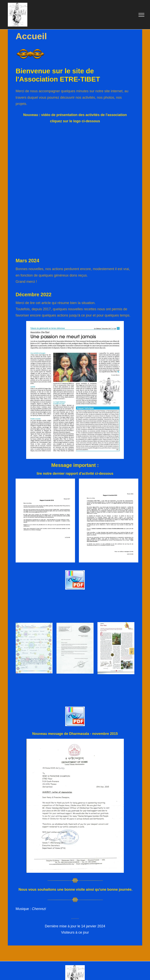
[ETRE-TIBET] (75, 160)
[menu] (141, 15)
